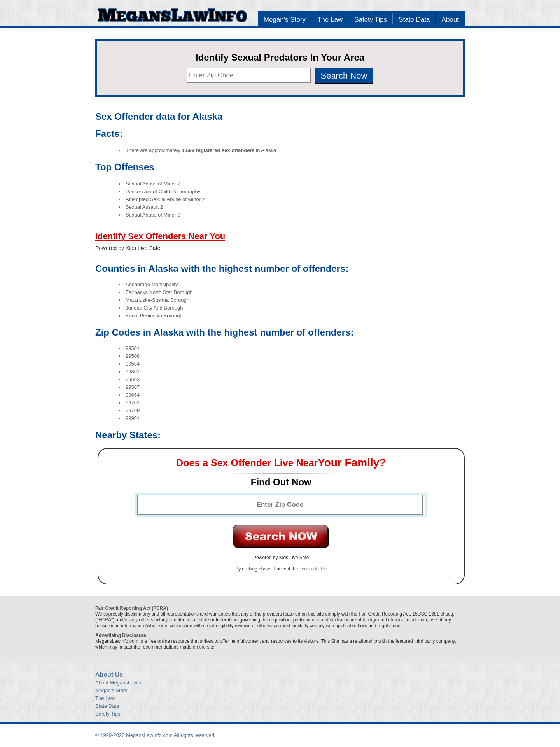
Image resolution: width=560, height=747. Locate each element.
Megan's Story (285, 20)
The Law (330, 20)
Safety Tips (371, 20)
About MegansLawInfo (120, 683)
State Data (414, 20)
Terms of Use (313, 569)
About (450, 20)
